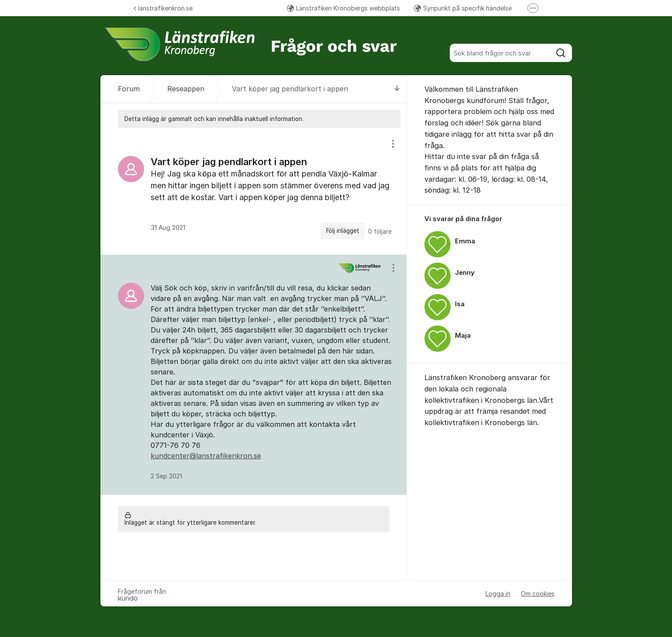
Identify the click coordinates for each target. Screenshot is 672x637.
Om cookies (538, 594)
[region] (254, 191)
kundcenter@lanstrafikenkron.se (206, 456)
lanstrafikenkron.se (163, 8)
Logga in (498, 594)
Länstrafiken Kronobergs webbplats (343, 8)
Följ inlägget (343, 231)
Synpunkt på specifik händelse (463, 8)
